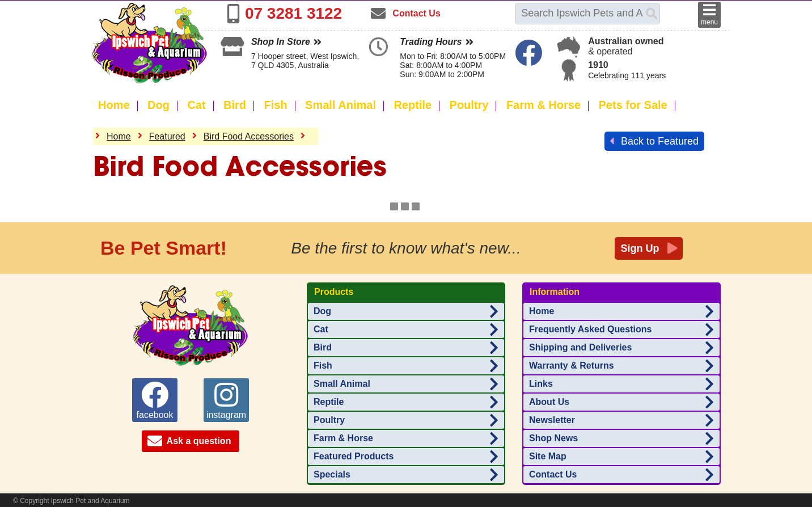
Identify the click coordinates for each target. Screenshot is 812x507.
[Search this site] (581, 13)
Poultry (469, 105)
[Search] (652, 14)
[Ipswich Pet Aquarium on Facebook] (530, 60)
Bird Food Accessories (249, 136)
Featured (167, 136)
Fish (276, 105)
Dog (158, 105)
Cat (196, 105)
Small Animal (341, 105)
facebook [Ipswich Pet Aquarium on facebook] (155, 400)
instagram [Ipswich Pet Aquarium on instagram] (226, 400)
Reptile (413, 105)
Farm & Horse (544, 105)
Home (114, 105)
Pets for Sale (633, 105)
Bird (235, 105)
